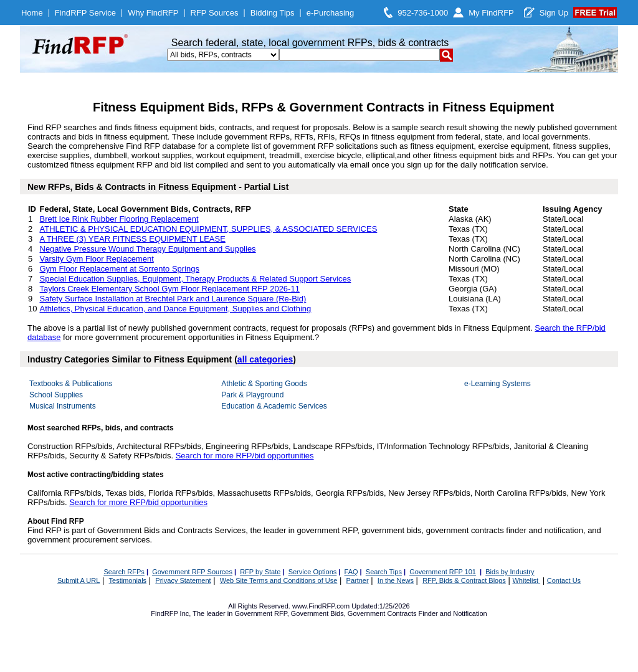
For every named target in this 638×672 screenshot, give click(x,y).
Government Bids (317, 613)
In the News (396, 580)
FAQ (351, 572)
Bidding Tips (273, 13)
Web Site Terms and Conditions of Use (279, 580)
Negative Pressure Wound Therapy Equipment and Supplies (148, 249)
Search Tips (384, 572)
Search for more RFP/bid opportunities (245, 456)
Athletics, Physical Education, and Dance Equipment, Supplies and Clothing (176, 309)
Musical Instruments (63, 406)
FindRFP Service (85, 13)
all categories (265, 359)
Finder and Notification (453, 613)
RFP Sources (215, 13)
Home (32, 13)
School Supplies (56, 395)
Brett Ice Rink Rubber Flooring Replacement (119, 219)
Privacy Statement (183, 580)
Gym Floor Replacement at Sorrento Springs (120, 269)
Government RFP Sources (192, 572)
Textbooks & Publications (71, 384)
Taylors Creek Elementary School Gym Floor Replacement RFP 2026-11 (170, 289)
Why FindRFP (153, 13)
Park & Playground (252, 395)
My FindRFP (491, 13)
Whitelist (526, 580)
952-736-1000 (423, 13)
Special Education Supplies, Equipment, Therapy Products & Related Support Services (196, 279)
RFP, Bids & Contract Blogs (464, 580)
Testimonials (128, 580)
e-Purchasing (331, 13)
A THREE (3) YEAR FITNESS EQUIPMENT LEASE (133, 239)
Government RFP (260, 613)
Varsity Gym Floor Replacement (97, 259)
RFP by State (260, 572)
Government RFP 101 (443, 572)
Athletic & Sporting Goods (264, 384)
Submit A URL (79, 580)
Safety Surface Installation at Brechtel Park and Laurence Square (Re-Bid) (173, 299)
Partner (358, 580)
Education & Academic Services (274, 406)
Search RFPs (124, 572)
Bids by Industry (510, 572)
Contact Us (564, 580)
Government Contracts (382, 613)
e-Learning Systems (498, 384)
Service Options (313, 572)
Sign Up (554, 13)
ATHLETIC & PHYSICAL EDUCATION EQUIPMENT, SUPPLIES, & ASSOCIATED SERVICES (209, 229)
